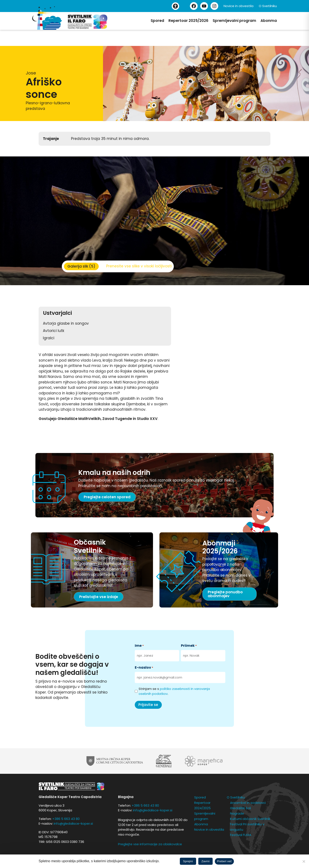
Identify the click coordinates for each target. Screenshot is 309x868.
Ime (139, 646)
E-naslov (144, 667)
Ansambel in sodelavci (248, 803)
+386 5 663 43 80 (66, 819)
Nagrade (237, 813)
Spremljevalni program (234, 21)
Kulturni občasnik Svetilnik (250, 819)
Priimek (189, 646)
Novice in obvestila (239, 6)
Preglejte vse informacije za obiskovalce (150, 844)
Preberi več (224, 861)
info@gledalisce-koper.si (73, 823)
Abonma (269, 21)
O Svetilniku (268, 6)
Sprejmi (188, 861)
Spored (157, 21)
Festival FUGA (241, 835)
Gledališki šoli (240, 808)
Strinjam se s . (174, 691)
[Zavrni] (304, 861)
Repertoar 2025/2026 (188, 21)
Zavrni (206, 861)
